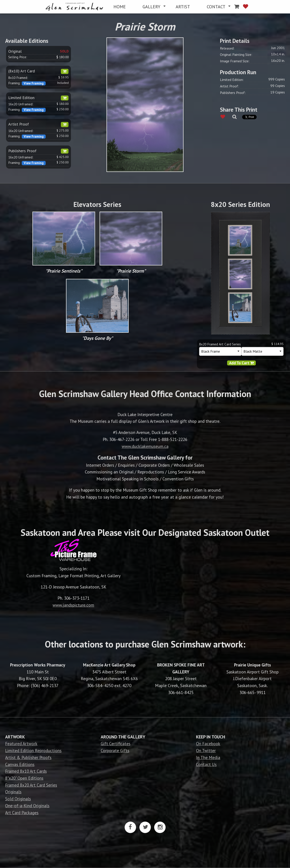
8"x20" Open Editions (24, 778)
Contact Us (206, 764)
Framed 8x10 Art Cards (26, 771)
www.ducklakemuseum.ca (145, 446)
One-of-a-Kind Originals (27, 806)
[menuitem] (75, 7)
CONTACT (216, 7)
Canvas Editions (20, 764)
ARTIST (183, 7)
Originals (13, 792)
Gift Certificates (116, 743)
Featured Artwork (21, 743)
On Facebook (208, 743)
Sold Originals (18, 799)
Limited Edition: (232, 80)
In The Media (208, 757)
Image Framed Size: (235, 61)
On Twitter (206, 750)
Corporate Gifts (115, 750)
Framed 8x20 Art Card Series (31, 785)
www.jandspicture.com (73, 605)
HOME (120, 7)
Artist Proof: (229, 86)
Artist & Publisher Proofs (28, 757)
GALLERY (151, 7)
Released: (227, 48)
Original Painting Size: (236, 54)
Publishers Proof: (233, 93)
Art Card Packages (22, 813)
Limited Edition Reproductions (33, 750)
